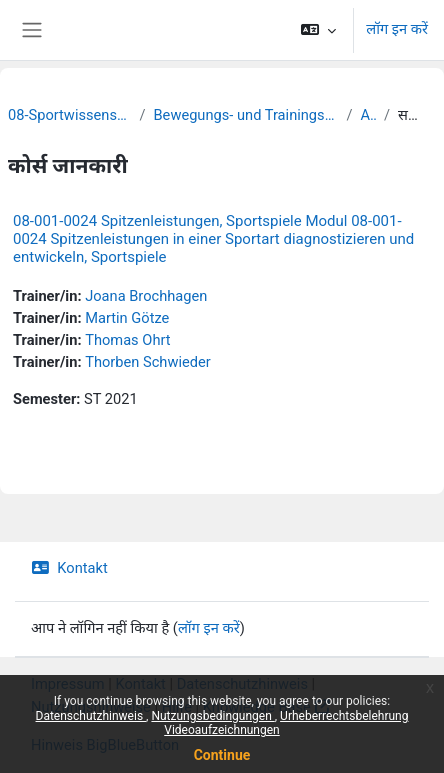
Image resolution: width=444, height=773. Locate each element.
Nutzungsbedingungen (212, 716)
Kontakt (69, 568)
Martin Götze (127, 318)
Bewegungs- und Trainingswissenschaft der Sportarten (246, 115)
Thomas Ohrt (127, 340)
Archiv (367, 115)
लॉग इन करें (397, 29)
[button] (318, 30)
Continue (222, 755)
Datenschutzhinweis (91, 716)
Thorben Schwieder (148, 362)
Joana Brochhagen (146, 296)
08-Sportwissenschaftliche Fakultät (69, 115)
